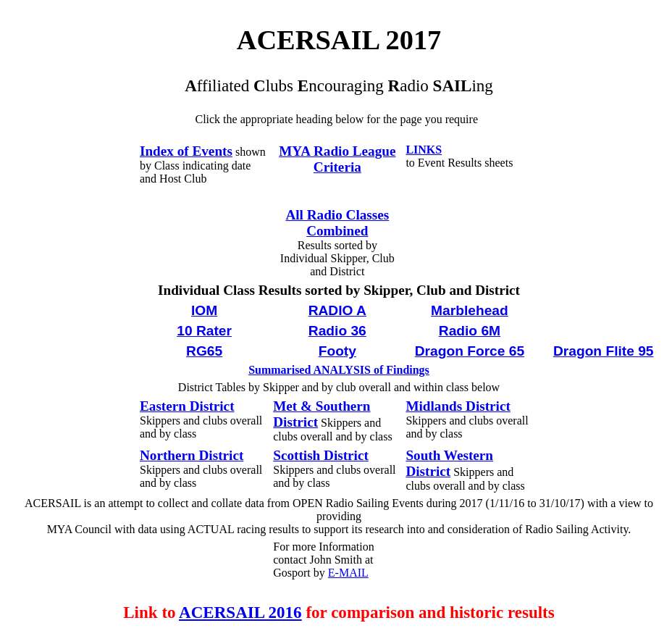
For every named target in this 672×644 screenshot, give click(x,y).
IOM (204, 310)
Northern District (192, 455)
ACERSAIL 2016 (240, 612)
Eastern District (187, 406)
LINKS (424, 150)
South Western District (449, 463)
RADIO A (337, 310)
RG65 (204, 351)
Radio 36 (337, 331)
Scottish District (321, 455)
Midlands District (458, 406)
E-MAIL (348, 573)
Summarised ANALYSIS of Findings (339, 370)
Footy (337, 351)
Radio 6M (470, 331)
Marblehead (470, 310)
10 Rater (204, 331)
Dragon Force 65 (470, 351)
